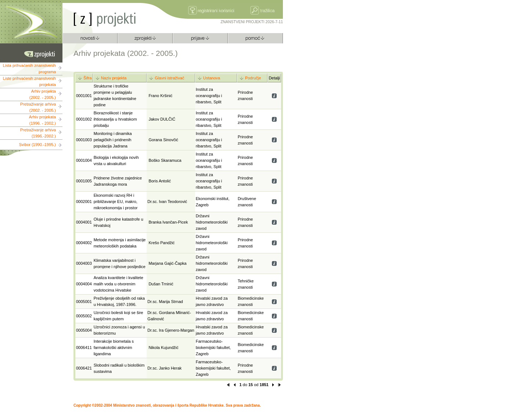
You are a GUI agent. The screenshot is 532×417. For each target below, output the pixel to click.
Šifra (88, 78)
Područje (253, 78)
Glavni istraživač (169, 78)
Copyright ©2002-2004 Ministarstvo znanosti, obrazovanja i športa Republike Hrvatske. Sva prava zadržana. (167, 405)
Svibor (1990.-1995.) (37, 145)
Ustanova (212, 78)
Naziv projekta (114, 78)
